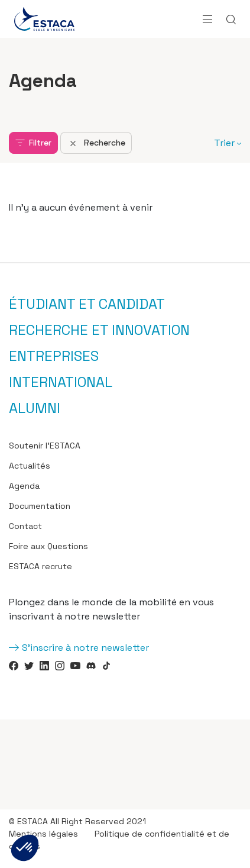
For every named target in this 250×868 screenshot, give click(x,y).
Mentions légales (43, 834)
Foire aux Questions (48, 546)
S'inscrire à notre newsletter (85, 648)
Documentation (40, 506)
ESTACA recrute (40, 566)
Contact (25, 526)
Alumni (35, 408)
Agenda (24, 486)
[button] (25, 848)
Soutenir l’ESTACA (45, 446)
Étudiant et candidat (87, 304)
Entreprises (54, 356)
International (61, 382)
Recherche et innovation (99, 330)
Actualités (30, 466)
